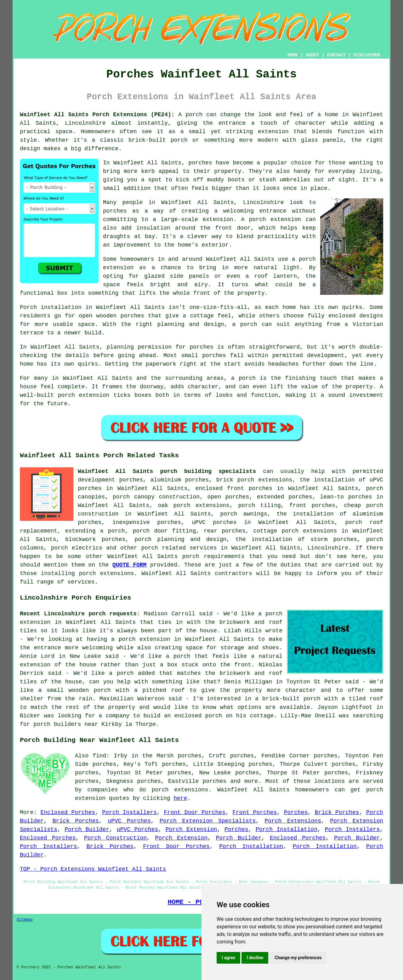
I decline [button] (255, 958)
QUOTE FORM (129, 565)
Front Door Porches (195, 812)
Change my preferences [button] (298, 958)
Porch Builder (87, 829)
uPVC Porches (129, 821)
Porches (296, 812)
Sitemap (25, 920)
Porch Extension (191, 829)
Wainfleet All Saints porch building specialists (167, 471)
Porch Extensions (293, 821)
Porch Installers (129, 812)
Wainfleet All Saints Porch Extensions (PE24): (97, 115)
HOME (293, 55)
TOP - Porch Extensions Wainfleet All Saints (93, 869)
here (180, 798)
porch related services (179, 548)
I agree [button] (228, 958)
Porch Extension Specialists (208, 821)
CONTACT (336, 55)
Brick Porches (337, 812)
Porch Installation (287, 829)
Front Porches (255, 812)
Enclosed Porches (68, 812)
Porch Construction (115, 838)
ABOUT (313, 55)
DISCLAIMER (367, 55)
